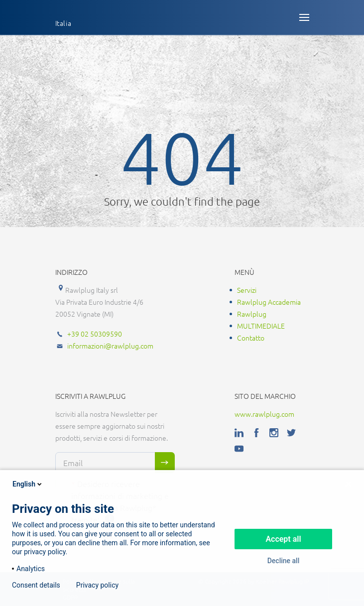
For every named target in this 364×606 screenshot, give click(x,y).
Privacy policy (97, 585)
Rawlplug (252, 314)
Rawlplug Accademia (269, 302)
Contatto (251, 338)
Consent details (36, 585)
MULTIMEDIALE (261, 326)
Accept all (283, 539)
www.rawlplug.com (264, 414)
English (28, 484)
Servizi (247, 290)
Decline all (284, 561)
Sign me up (165, 463)
